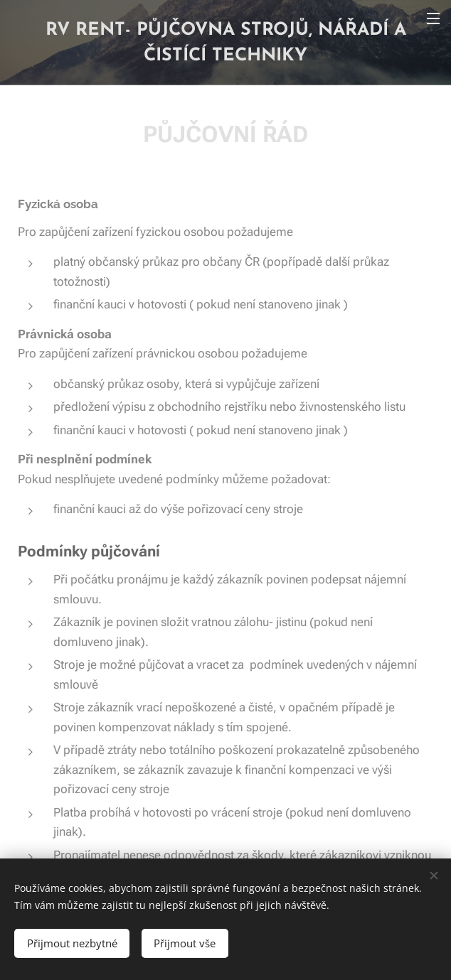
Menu (433, 18)
